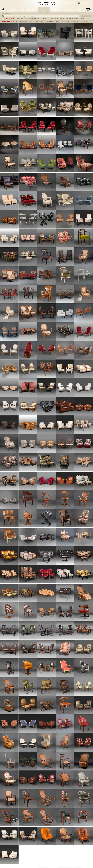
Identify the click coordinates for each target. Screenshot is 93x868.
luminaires (53, 19)
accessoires (75, 19)
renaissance (24, 22)
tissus (82, 19)
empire (42, 22)
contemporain (85, 22)
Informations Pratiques (73, 10)
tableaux (45, 19)
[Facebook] (11, 867)
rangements (30, 19)
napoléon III (50, 22)
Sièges (9, 13)
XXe (62, 22)
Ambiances (56, 10)
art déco (68, 22)
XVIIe (31, 22)
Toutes (16, 22)
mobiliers (36, 19)
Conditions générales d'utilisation (65, 867)
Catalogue (44, 10)
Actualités (13, 10)
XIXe (57, 22)
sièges (13, 19)
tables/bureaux (21, 19)
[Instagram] (13, 867)
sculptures (68, 19)
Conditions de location (78, 867)
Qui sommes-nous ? (29, 10)
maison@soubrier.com (43, 867)
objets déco (60, 19)
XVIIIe (36, 22)
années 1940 (76, 22)
